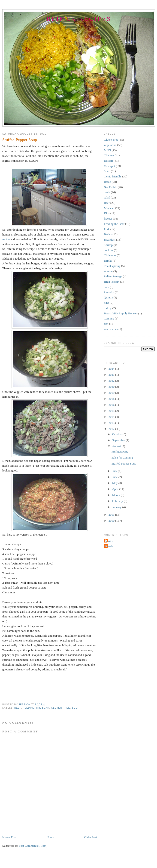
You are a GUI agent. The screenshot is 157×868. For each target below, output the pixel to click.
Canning (109, 318)
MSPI (107, 150)
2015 (112, 411)
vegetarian (110, 145)
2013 (112, 423)
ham (106, 287)
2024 (112, 369)
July (115, 471)
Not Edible (110, 187)
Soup (76, 708)
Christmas (110, 255)
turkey (108, 308)
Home (50, 837)
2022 (112, 381)
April (116, 489)
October (117, 434)
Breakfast (110, 240)
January (117, 507)
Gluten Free (60, 708)
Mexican (109, 208)
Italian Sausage (113, 276)
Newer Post (9, 837)
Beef (18, 708)
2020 (112, 387)
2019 (112, 393)
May (115, 483)
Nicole (109, 546)
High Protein (112, 282)
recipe (6, 239)
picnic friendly (113, 176)
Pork (107, 229)
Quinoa (108, 297)
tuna (106, 303)
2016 (112, 405)
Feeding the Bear (36, 708)
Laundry (109, 292)
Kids (107, 213)
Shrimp (108, 245)
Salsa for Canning (122, 457)
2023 (112, 375)
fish (106, 324)
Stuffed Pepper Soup (124, 463)
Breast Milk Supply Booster (121, 313)
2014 (112, 417)
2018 (112, 399)
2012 (112, 429)
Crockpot (109, 166)
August (117, 446)
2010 (112, 521)
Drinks (108, 261)
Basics (108, 234)
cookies (109, 250)
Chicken (109, 155)
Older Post (91, 837)
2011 (112, 515)
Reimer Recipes (79, 19)
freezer (108, 219)
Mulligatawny (120, 451)
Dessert (108, 161)
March (116, 495)
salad (107, 197)
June (115, 477)
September (119, 440)
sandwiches (111, 329)
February (118, 501)
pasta (107, 192)
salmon (108, 271)
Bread (107, 182)
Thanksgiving (112, 266)
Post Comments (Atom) (33, 846)
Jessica (109, 541)
